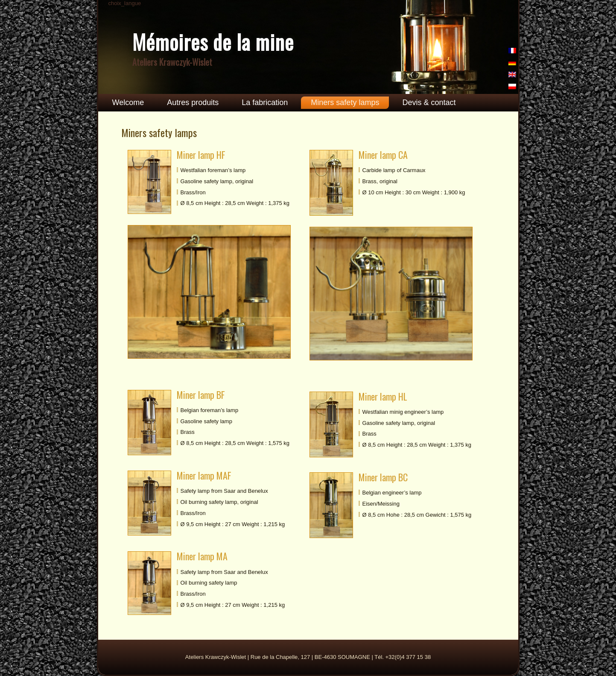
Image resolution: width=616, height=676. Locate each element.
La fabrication (265, 102)
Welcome (128, 102)
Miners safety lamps (345, 102)
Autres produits (193, 102)
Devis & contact (429, 102)
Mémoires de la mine (213, 42)
